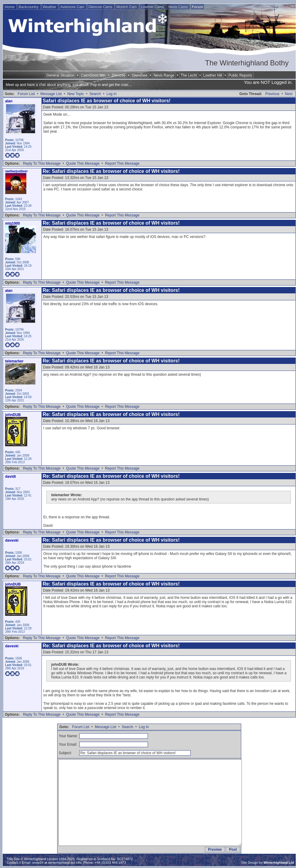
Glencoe (119, 75)
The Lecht (189, 75)
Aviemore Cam (73, 7)
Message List (51, 94)
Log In (112, 94)
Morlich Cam (127, 7)
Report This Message (122, 163)
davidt (10, 477)
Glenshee (139, 75)
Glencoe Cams (101, 7)
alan (9, 101)
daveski (12, 540)
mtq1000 (13, 223)
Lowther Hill (213, 75)
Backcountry (29, 7)
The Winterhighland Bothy (247, 63)
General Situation (60, 75)
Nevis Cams (179, 7)
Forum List (26, 94)
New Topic (76, 94)
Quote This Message (83, 163)
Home (10, 7)
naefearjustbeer (16, 171)
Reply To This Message (42, 163)
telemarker (14, 361)
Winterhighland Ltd (279, 863)
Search (95, 94)
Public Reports (240, 75)
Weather (50, 7)
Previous (272, 94)
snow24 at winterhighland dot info (57, 863)
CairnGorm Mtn (93, 75)
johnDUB (13, 415)
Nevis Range (164, 75)
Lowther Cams (153, 7)
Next (289, 94)
